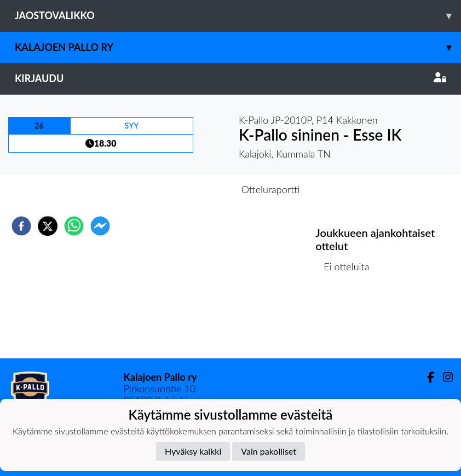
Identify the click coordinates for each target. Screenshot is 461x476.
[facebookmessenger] (100, 226)
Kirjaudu (231, 78)
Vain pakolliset (269, 451)
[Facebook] (426, 377)
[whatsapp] (74, 226)
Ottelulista (351, 321)
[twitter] (48, 226)
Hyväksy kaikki (193, 451)
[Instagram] (443, 377)
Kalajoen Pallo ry (238, 47)
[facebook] (21, 226)
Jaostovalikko (238, 16)
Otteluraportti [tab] (271, 189)
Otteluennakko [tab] (193, 189)
